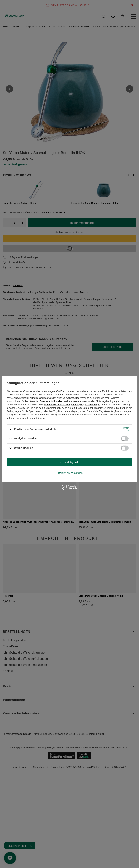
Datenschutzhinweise (51, 401)
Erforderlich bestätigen (69, 473)
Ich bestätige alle (69, 462)
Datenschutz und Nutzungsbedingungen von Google (72, 404)
